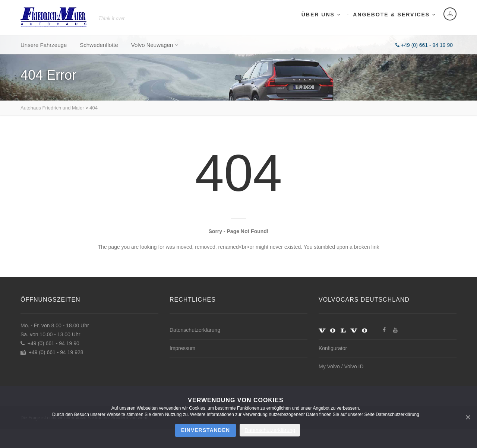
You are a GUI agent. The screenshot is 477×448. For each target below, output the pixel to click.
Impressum (182, 348)
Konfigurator (333, 348)
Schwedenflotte (99, 45)
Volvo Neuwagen (155, 45)
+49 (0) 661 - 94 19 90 (424, 45)
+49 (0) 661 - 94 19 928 (52, 352)
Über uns (321, 15)
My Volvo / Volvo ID (341, 366)
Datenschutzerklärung (195, 330)
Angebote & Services (394, 15)
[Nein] (468, 417)
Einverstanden (206, 430)
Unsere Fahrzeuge (44, 45)
